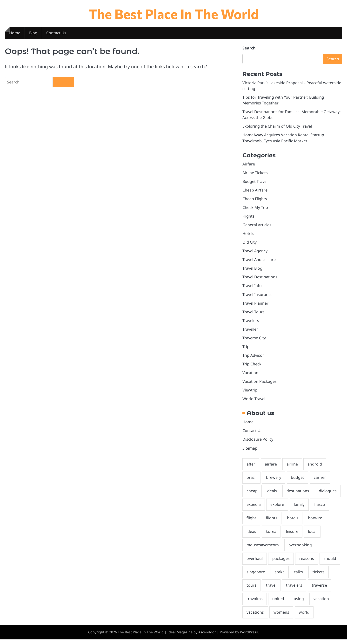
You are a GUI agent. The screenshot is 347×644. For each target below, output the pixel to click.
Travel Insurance (258, 296)
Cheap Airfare (255, 191)
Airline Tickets (255, 173)
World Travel (254, 401)
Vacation (250, 375)
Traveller (250, 331)
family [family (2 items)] (300, 508)
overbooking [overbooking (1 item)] (300, 549)
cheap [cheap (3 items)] (252, 494)
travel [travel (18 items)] (271, 589)
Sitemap (250, 451)
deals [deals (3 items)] (272, 494)
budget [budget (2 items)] (298, 481)
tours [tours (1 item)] (251, 589)
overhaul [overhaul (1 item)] (255, 562)
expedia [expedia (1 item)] (254, 508)
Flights (248, 217)
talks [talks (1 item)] (299, 576)
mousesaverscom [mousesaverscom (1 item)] (263, 549)
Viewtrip (250, 393)
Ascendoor (207, 636)
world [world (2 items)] (304, 617)
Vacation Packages (260, 384)
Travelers (251, 322)
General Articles (257, 226)
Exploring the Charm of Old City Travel (277, 127)
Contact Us (57, 33)
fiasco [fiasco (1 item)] (320, 508)
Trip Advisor (253, 358)
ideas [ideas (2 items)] (251, 535)
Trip (246, 349)
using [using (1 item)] (299, 603)
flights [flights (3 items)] (272, 521)
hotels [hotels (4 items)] (293, 521)
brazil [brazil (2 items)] (252, 481)
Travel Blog (253, 270)
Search (249, 48)
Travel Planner (255, 305)
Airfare (249, 165)
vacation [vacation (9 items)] (321, 603)
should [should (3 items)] (330, 562)
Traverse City (254, 340)
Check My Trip (255, 209)
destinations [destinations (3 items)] (298, 494)
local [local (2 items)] (312, 535)
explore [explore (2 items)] (278, 508)
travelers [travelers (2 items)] (294, 589)
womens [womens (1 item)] (281, 617)
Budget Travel (255, 182)
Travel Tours (254, 314)
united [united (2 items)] (278, 603)
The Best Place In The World (174, 13)
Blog (33, 33)
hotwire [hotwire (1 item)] (315, 521)
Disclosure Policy (258, 442)
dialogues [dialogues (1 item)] (328, 494)
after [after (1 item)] (251, 467)
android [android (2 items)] (315, 467)
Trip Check (252, 366)
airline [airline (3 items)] (293, 467)
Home (15, 33)
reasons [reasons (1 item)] (307, 562)
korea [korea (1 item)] (271, 535)
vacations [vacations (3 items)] (255, 617)
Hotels (248, 235)
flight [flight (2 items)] (251, 521)
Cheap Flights (255, 200)
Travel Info (252, 288)
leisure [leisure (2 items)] (292, 535)
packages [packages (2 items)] (281, 562)
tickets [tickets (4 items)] (319, 576)
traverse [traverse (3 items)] (319, 589)
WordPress (249, 636)
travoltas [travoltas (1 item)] (255, 603)
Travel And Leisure (259, 261)
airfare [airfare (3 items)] (271, 467)
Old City (250, 244)
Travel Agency (255, 253)
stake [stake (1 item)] (280, 576)
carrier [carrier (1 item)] (320, 481)
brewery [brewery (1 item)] (274, 481)
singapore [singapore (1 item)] (256, 576)
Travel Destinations (260, 279)
